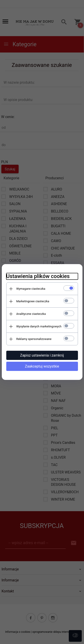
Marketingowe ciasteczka (33, 301)
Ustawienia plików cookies (38, 276)
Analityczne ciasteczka (31, 314)
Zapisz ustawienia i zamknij (42, 355)
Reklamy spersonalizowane (34, 339)
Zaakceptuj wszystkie (42, 366)
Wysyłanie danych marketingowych (39, 326)
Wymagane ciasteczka (31, 289)
